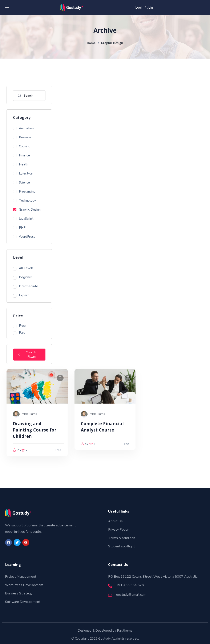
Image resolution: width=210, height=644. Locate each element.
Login (139, 8)
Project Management (21, 577)
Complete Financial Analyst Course (102, 427)
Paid (19, 333)
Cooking (22, 146)
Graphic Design (27, 210)
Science (21, 182)
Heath (21, 164)
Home (91, 43)
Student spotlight (122, 546)
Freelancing (24, 191)
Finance (21, 155)
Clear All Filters (27, 355)
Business (22, 137)
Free (19, 326)
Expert (21, 295)
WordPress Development (24, 585)
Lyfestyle (23, 173)
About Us (115, 521)
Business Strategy (19, 593)
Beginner (23, 277)
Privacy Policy (118, 530)
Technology (25, 201)
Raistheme (125, 631)
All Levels (23, 268)
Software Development (23, 602)
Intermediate (26, 286)
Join (150, 8)
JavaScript (23, 219)
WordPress (24, 237)
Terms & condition (122, 538)
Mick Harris (29, 414)
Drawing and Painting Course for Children (35, 431)
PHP (19, 228)
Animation (23, 128)
